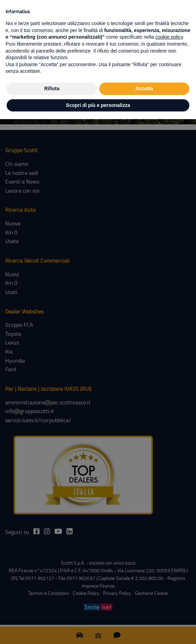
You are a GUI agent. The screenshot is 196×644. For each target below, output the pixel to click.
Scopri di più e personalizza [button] (98, 105)
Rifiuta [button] (52, 88)
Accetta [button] (144, 88)
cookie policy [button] (169, 37)
